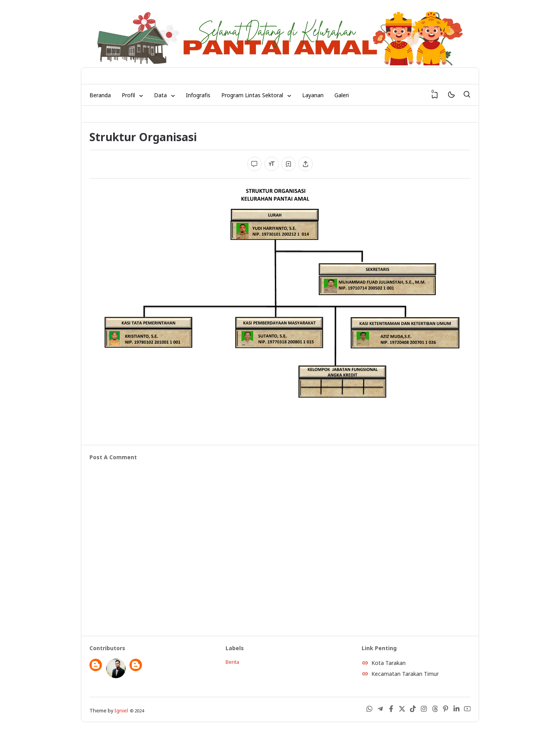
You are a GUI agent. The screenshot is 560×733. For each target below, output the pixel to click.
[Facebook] (391, 710)
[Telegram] (380, 710)
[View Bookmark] (435, 95)
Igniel (121, 711)
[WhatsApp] (369, 710)
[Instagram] (424, 710)
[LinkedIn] (457, 710)
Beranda (100, 95)
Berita (232, 662)
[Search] (467, 95)
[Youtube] (467, 710)
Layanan (313, 95)
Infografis (198, 95)
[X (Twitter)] (402, 710)
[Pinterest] (446, 710)
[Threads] (435, 710)
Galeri (342, 95)
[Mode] (451, 95)
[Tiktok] (413, 710)
